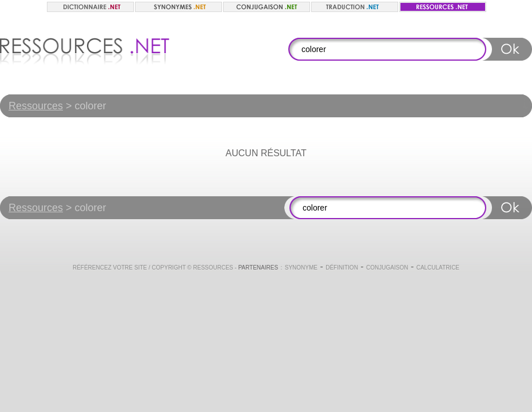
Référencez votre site (110, 268)
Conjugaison (387, 268)
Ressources (36, 106)
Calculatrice (438, 268)
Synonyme (301, 268)
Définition (342, 268)
